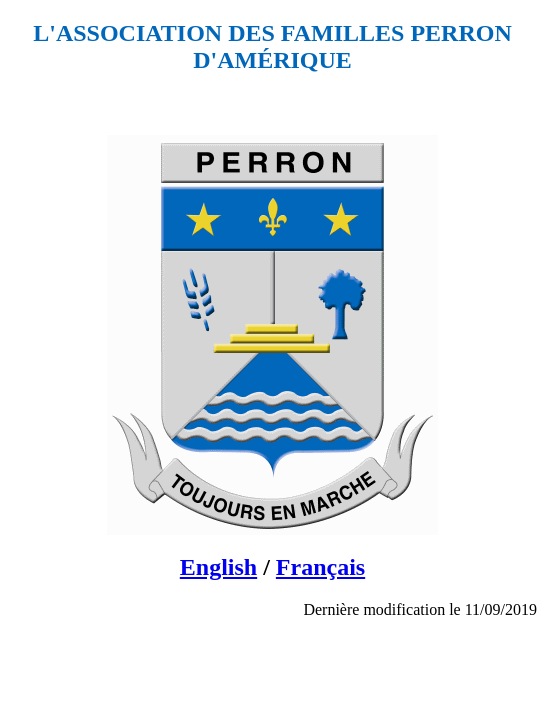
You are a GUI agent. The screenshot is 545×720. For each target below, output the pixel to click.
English (218, 567)
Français (320, 567)
